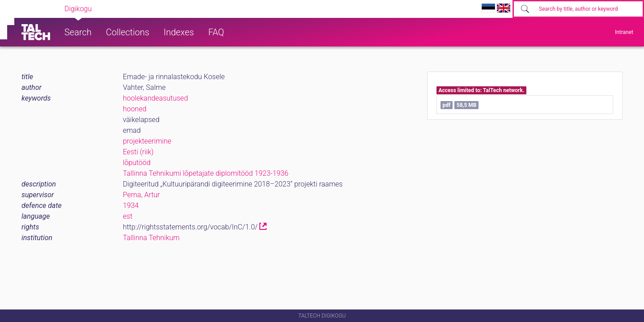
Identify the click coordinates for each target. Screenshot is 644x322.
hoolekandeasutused (156, 98)
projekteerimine (147, 141)
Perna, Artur (142, 195)
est (128, 216)
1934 (131, 205)
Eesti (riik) (138, 152)
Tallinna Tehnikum (151, 238)
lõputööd (137, 163)
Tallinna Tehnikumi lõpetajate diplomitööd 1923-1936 (206, 173)
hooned (135, 109)
